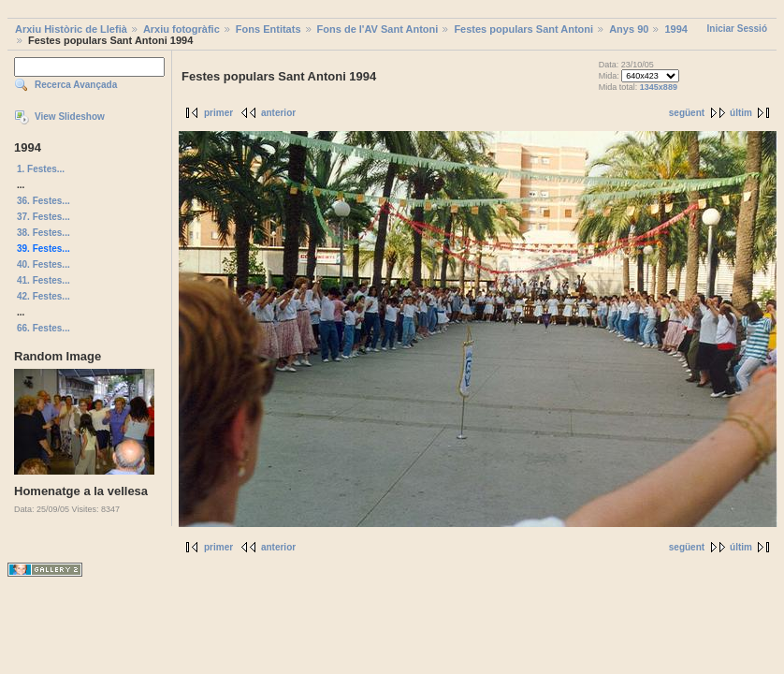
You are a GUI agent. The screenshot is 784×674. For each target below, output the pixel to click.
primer (218, 113)
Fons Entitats (269, 29)
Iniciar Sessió (737, 29)
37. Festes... (44, 217)
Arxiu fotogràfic (181, 29)
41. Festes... (44, 280)
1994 (675, 29)
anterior (278, 113)
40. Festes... (44, 264)
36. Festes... (44, 201)
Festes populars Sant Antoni (523, 29)
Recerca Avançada (76, 85)
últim (741, 113)
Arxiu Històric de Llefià (71, 29)
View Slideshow (70, 117)
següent (687, 113)
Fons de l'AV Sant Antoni (378, 29)
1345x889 (659, 87)
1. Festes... (41, 169)
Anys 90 (629, 29)
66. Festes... (44, 328)
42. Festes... (44, 296)
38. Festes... (44, 233)
